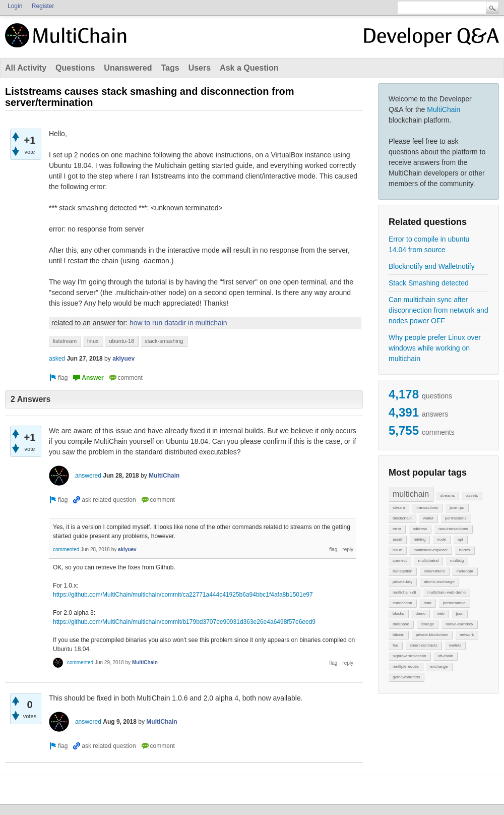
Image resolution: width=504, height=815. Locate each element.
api (460, 539)
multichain (411, 494)
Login (15, 6)
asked (57, 359)
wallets (455, 645)
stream (399, 508)
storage (428, 624)
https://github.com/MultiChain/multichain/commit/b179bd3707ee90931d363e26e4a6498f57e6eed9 (184, 622)
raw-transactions (453, 529)
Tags (170, 68)
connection (402, 603)
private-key (402, 582)
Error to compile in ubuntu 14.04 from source (429, 244)
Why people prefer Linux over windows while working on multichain (435, 348)
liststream (65, 341)
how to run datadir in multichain (178, 323)
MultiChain (444, 109)
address (420, 529)
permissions (456, 518)
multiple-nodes (406, 666)
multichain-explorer (430, 550)
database (401, 624)
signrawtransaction (409, 656)
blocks (398, 614)
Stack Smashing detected (429, 283)
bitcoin (398, 635)
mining (420, 539)
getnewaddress (406, 677)
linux (93, 341)
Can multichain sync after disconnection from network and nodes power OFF (438, 310)
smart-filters (434, 571)
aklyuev (123, 359)
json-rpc (457, 508)
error (397, 529)
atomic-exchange (439, 582)
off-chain (445, 656)
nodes (465, 550)
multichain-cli (404, 592)
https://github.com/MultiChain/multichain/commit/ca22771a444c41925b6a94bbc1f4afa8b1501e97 (183, 595)
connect (400, 561)
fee (395, 645)
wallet (428, 518)
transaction (402, 571)
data (427, 603)
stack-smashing (164, 341)
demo (420, 614)
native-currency (459, 624)
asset (397, 539)
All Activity (26, 68)
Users (200, 68)
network (467, 635)
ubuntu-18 (121, 341)
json (460, 614)
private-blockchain (432, 635)
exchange (439, 666)
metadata (464, 571)
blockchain (402, 518)
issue (397, 550)
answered (88, 476)
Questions (75, 68)
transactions (427, 508)
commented (66, 549)
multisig (457, 561)
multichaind (428, 561)
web (441, 614)
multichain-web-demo (447, 592)
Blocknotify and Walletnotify (432, 266)
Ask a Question (249, 68)
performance (454, 603)
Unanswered (128, 68)
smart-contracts (424, 645)
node (442, 539)
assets (472, 496)
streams (448, 496)
